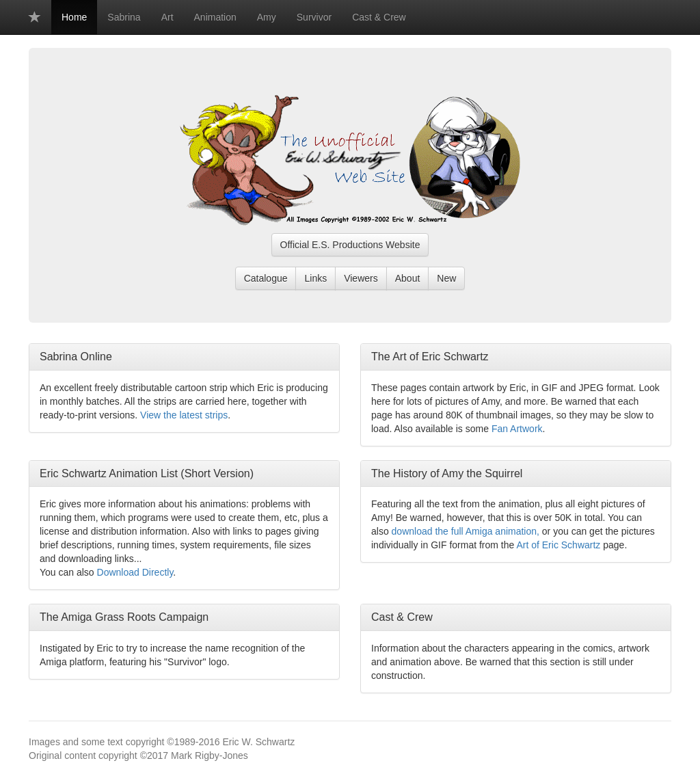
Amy (267, 17)
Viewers (361, 278)
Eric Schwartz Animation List (109, 473)
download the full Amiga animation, (466, 531)
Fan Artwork (517, 429)
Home (74, 17)
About (408, 278)
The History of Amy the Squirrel (447, 473)
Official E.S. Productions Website (350, 245)
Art (167, 17)
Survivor (314, 17)
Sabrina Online (76, 357)
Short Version (217, 473)
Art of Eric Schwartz (558, 545)
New (446, 278)
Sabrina (124, 17)
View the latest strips (184, 415)
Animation (215, 17)
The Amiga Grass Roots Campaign (124, 617)
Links (315, 278)
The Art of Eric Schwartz (430, 357)
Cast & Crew (379, 17)
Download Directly (135, 572)
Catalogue (266, 278)
